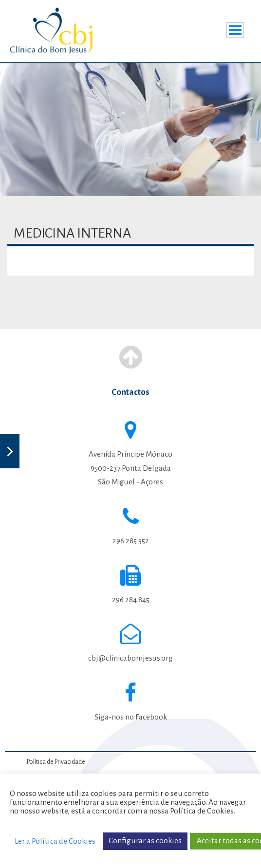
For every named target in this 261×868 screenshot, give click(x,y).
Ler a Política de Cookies (55, 841)
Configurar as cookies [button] (145, 841)
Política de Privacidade (56, 762)
